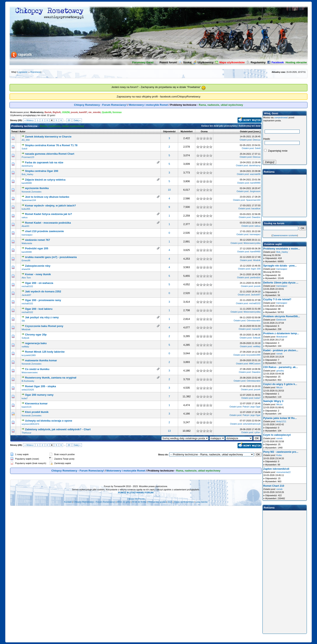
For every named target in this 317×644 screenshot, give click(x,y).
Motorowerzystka (252, 243)
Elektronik (281, 320)
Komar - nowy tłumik (38, 274)
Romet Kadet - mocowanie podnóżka (48, 223)
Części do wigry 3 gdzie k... (280, 384)
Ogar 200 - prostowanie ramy (43, 300)
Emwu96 (26, 260)
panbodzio (255, 277)
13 (169, 431)
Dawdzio (256, 217)
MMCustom (255, 364)
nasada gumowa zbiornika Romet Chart (50, 154)
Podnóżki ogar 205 (37, 248)
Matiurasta (27, 243)
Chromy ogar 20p (36, 335)
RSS (170, 502)
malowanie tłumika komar (41, 360)
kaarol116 (26, 407)
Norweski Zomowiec (32, 192)
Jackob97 (26, 295)
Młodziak (26, 329)
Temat (15, 131)
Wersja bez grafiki (157, 502)
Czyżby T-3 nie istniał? (277, 299)
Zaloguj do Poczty (136, 499)
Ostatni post (246, 131)
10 (169, 190)
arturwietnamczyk (252, 424)
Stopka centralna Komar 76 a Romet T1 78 (51, 145)
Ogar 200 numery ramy (39, 395)
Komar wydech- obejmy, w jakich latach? (51, 206)
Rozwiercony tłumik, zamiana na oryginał (51, 378)
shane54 (26, 269)
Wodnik (257, 260)
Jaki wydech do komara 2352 (43, 291)
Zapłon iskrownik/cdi (276, 469)
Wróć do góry (124, 502)
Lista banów (202, 502)
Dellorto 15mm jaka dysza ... (281, 283)
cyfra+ (257, 432)
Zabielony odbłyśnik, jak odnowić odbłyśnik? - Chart (58, 429)
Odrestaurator (254, 320)
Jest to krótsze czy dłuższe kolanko (47, 197)
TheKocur (26, 433)
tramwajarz (27, 235)
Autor (22, 131)
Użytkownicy (203, 62)
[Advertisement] (285, 196)
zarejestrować (281, 117)
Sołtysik (25, 338)
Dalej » (77, 120)
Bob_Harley (27, 174)
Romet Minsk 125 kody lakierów (45, 352)
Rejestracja (36, 72)
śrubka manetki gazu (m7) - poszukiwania (51, 257)
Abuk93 (25, 226)
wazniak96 (255, 174)
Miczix (279, 387)
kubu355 (26, 209)
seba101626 (28, 390)
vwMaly (25, 347)
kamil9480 (27, 183)
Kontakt (68, 502)
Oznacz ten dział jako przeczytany (219, 126)
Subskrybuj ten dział (250, 126)
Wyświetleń (187, 131)
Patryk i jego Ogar (251, 407)
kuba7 (25, 398)
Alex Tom (26, 278)
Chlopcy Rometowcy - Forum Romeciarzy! (100, 105)
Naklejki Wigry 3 (273, 401)
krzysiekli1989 (29, 355)
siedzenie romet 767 (38, 240)
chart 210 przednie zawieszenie (44, 231)
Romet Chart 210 (274, 486)
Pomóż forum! (166, 62)
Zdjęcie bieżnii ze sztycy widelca (45, 180)
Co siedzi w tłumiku (37, 369)
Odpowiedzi (169, 131)
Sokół (24, 149)
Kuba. (279, 455)
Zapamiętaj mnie (276, 151)
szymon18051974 (30, 424)
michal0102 (27, 286)
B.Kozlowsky (28, 381)
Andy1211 (281, 421)
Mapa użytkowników (184, 502)
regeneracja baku (36, 343)
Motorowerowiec (30, 372)
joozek (257, 286)
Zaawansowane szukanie (285, 235)
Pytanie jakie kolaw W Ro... (280, 418)
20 (69, 120)
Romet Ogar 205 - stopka (41, 386)
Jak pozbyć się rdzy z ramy (42, 317)
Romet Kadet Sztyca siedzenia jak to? (49, 214)
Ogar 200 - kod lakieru (39, 309)
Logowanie (22, 72)
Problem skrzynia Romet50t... (282, 316)
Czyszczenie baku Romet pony (44, 326)
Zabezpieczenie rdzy (38, 266)
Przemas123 (28, 157)
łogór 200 (256, 269)
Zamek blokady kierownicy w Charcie (48, 137)
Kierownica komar (36, 403)
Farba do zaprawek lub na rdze (44, 162)
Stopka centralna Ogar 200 (42, 171)
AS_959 (26, 140)
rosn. (257, 131)
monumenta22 (283, 472)
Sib (23, 321)
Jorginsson (255, 191)
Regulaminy (256, 62)
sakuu (25, 217)
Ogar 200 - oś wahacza (39, 283)
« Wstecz (29, 120)
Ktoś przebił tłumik (37, 412)
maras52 (256, 329)
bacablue (256, 208)
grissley (280, 371)
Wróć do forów (139, 502)
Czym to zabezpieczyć (277, 435)
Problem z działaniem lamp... (281, 333)
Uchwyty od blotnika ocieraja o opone (49, 421)
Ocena (204, 131)
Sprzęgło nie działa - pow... (280, 266)
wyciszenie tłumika (37, 188)
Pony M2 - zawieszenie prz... (281, 452)
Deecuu (257, 140)
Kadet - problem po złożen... (281, 350)
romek (279, 354)
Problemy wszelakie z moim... (282, 249)
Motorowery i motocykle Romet (148, 105)
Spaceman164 (29, 200)
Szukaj (185, 62)
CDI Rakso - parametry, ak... (281, 367)
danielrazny (27, 166)
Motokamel (282, 337)
